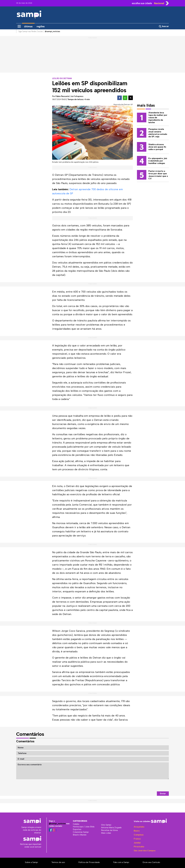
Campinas (139, 835)
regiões (41, 26)
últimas (28, 26)
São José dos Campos (145, 851)
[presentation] (149, 785)
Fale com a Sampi (121, 862)
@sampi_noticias (57, 824)
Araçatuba (139, 827)
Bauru (137, 831)
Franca (137, 839)
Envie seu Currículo (151, 862)
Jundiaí (137, 843)
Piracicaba (139, 847)
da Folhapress (77, 96)
